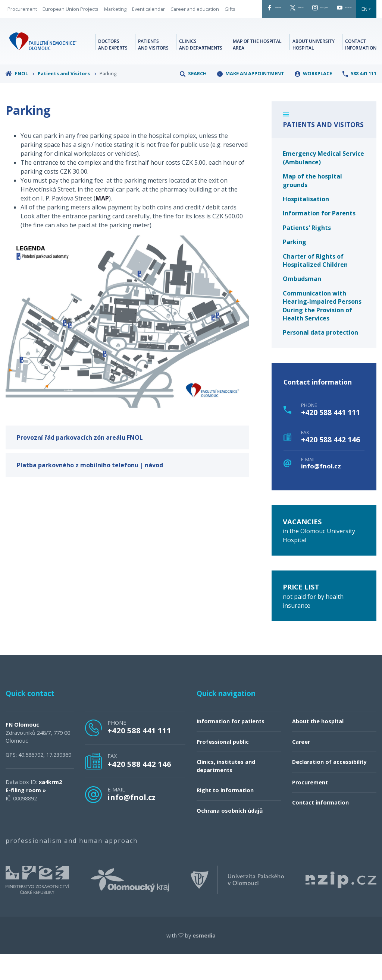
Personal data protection (320, 358)
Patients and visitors (153, 69)
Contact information (361, 69)
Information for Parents (319, 239)
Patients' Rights (307, 253)
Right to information (225, 816)
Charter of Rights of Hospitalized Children (315, 286)
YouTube (234, 33)
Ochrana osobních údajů (230, 836)
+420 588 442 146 (331, 465)
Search (193, 99)
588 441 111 (359, 99)
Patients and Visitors (67, 99)
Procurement (22, 16)
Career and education (32, 27)
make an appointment (251, 99)
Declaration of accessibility (329, 788)
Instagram (316, 11)
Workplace (313, 99)
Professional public (223, 767)
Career (301, 767)
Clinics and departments (201, 69)
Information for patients (231, 747)
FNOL (20, 99)
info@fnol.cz (321, 492)
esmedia (204, 961)
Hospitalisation (306, 225)
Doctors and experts (113, 69)
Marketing (115, 16)
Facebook (235, 11)
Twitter (275, 11)
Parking (295, 268)
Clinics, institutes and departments (226, 792)
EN (263, 33)
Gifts (67, 27)
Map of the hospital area (257, 69)
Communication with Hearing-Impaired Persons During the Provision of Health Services (322, 331)
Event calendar (148, 16)
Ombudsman (302, 305)
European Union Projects (71, 16)
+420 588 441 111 (331, 438)
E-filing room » (26, 816)
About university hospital (314, 69)
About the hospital (318, 747)
